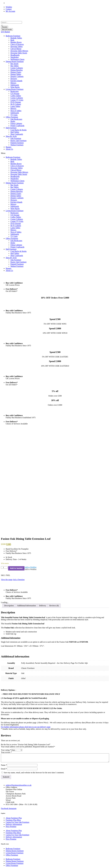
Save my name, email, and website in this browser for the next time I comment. (34, 700)
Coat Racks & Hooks (19, 130)
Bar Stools (14, 64)
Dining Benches (17, 70)
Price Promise (11, 753)
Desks (13, 121)
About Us (9, 149)
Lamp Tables (15, 106)
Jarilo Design (19, 864)
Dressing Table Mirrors (19, 51)
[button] (30, 494)
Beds (12, 40)
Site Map (9, 810)
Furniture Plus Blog (13, 747)
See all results (7, 30)
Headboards (15, 55)
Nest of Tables (16, 111)
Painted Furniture (17, 143)
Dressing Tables (17, 46)
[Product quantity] (4, 494)
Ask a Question (19, 506)
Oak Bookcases (16, 119)
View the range (7, 506)
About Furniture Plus (14, 745)
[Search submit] (2, 25)
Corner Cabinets (17, 68)
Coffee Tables (16, 96)
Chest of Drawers (17, 44)
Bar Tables (14, 66)
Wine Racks (15, 87)
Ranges (8, 147)
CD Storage (15, 94)
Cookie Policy (11, 802)
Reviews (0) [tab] (54, 532)
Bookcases (14, 91)
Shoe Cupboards (17, 134)
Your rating (6, 677)
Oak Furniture (16, 138)
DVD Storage (16, 102)
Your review (6, 679)
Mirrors (13, 83)
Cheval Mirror (16, 49)
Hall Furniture (11, 128)
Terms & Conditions (13, 806)
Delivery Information (14, 751)
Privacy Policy (11, 804)
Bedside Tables (16, 38)
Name (4, 692)
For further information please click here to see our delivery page (26, 654)
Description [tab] (9, 532)
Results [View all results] (5, 27)
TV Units (14, 115)
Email (4, 696)
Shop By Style (11, 136)
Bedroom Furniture (13, 36)
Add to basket (16, 495)
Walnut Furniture (17, 145)
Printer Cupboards (17, 126)
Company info (11, 812)
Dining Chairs (16, 72)
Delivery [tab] (43, 532)
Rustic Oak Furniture (18, 141)
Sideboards (15, 85)
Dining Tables (16, 74)
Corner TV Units (17, 100)
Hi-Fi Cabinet (16, 104)
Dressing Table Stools (19, 53)
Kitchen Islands (16, 81)
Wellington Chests (17, 59)
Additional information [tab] (26, 532)
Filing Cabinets (16, 123)
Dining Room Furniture (15, 61)
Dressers (14, 79)
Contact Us (10, 808)
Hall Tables (15, 132)
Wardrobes (15, 57)
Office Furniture (12, 117)
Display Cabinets (17, 76)
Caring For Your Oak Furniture (18, 749)
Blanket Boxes (16, 42)
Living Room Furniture (15, 89)
